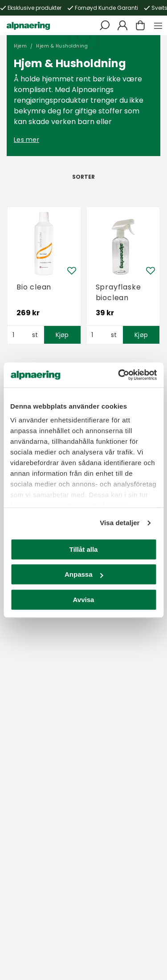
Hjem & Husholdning (62, 46)
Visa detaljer (120, 523)
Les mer (26, 140)
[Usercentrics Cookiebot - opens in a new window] (119, 375)
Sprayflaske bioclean (118, 292)
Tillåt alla (84, 549)
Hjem (20, 46)
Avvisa (84, 600)
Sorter (83, 177)
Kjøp (62, 335)
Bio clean (34, 287)
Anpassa (84, 574)
